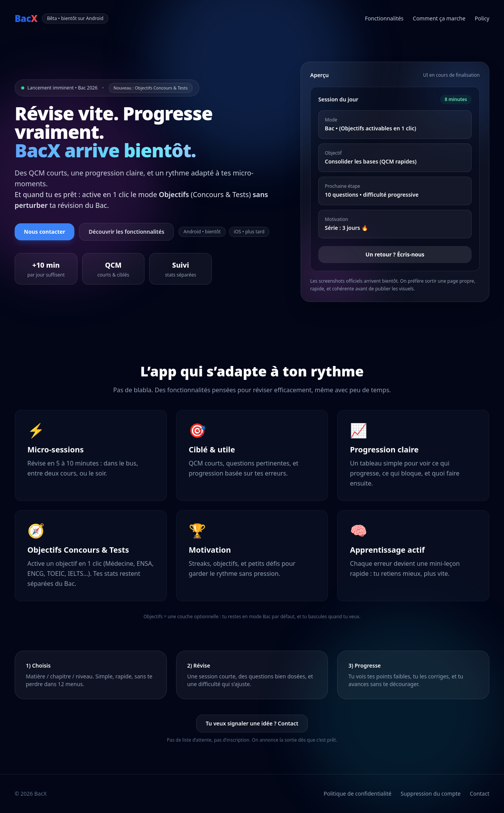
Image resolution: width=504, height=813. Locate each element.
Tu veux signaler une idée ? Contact (252, 723)
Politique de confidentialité (358, 794)
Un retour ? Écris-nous (395, 254)
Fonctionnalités (384, 18)
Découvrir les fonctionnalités (126, 232)
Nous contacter (45, 232)
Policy (482, 18)
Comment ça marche (439, 18)
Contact (480, 794)
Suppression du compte (431, 794)
